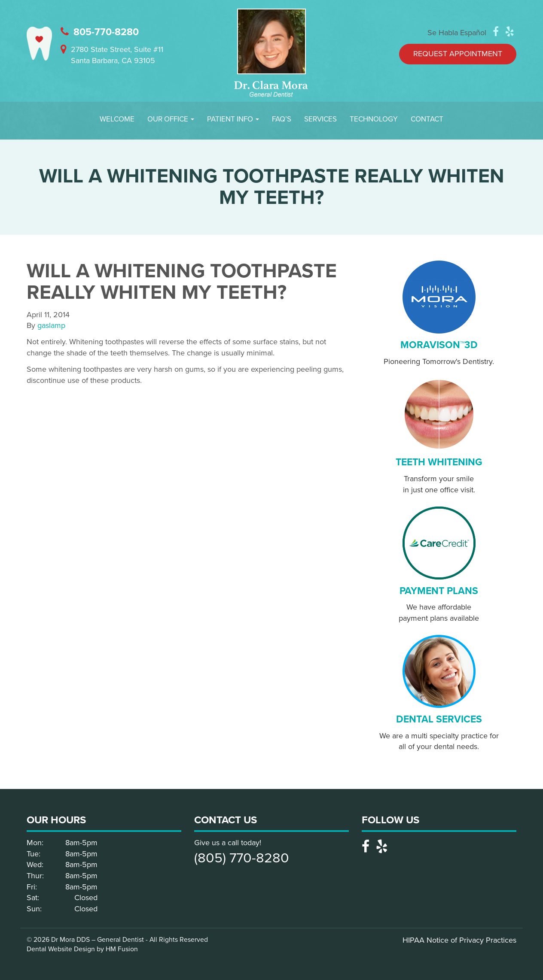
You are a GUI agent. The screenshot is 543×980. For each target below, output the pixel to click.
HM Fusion (122, 949)
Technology (374, 119)
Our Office (171, 119)
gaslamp (51, 325)
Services (320, 119)
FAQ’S (282, 119)
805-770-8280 (100, 32)
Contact (427, 119)
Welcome (117, 119)
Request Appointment (458, 54)
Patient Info (233, 119)
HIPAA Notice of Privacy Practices (459, 940)
